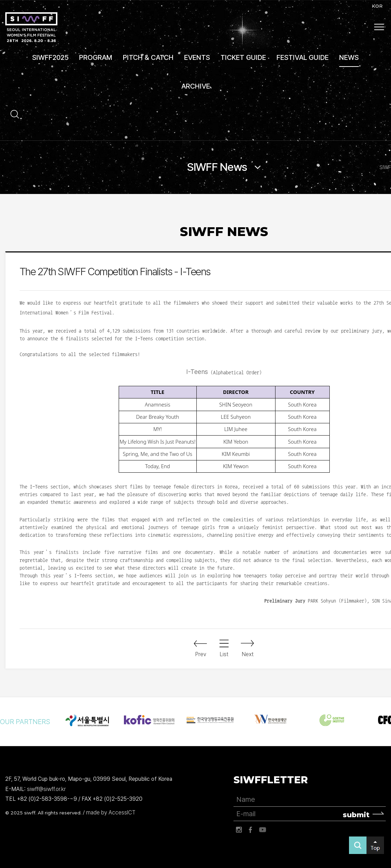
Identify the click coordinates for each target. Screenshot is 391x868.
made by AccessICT (111, 813)
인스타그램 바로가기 (239, 830)
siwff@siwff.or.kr (46, 789)
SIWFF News (217, 167)
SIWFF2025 (50, 57)
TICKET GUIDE (243, 57)
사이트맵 (379, 27)
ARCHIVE (196, 86)
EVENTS (197, 57)
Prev (201, 654)
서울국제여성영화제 (31, 27)
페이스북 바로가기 (251, 830)
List (224, 654)
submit (356, 815)
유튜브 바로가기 (263, 830)
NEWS (349, 57)
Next (248, 654)
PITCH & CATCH (148, 57)
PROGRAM (96, 57)
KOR (377, 6)
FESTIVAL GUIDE (303, 57)
